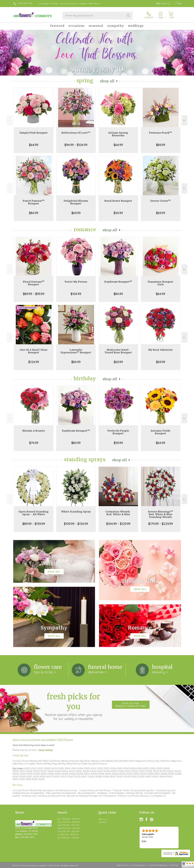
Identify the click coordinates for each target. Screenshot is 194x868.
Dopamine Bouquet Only (161, 283)
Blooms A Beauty (34, 431)
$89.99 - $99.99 (34, 294)
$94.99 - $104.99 (76, 145)
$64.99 (34, 145)
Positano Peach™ (161, 133)
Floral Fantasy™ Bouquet (34, 283)
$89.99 (161, 145)
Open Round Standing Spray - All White (34, 513)
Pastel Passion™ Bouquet (34, 202)
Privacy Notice (138, 865)
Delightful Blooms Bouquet (76, 202)
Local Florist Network (158, 865)
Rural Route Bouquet (118, 201)
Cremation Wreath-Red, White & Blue (118, 513)
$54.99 (118, 213)
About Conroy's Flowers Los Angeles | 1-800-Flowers (43, 740)
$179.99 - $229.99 (161, 524)
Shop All (107, 81)
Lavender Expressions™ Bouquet (76, 351)
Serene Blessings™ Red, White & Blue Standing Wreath (161, 514)
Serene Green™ (161, 201)
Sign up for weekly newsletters (131, 705)
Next (185, 120)
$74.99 (34, 443)
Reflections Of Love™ (76, 133)
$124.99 (34, 362)
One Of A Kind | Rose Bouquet (34, 351)
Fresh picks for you (73, 706)
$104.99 (76, 294)
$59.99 (118, 443)
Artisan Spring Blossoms (118, 134)
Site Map (174, 865)
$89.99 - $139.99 (34, 524)
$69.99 (76, 213)
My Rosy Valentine (161, 350)
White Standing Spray (76, 512)
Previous (10, 120)
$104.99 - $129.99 (118, 524)
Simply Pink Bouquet (34, 133)
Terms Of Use (123, 865)
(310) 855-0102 (25, 3)
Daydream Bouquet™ (118, 282)
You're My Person (76, 282)
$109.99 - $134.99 (76, 524)
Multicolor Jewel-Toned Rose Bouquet (118, 351)
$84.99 (34, 213)
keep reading (46, 750)
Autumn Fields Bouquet (161, 432)
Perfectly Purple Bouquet (118, 432)
